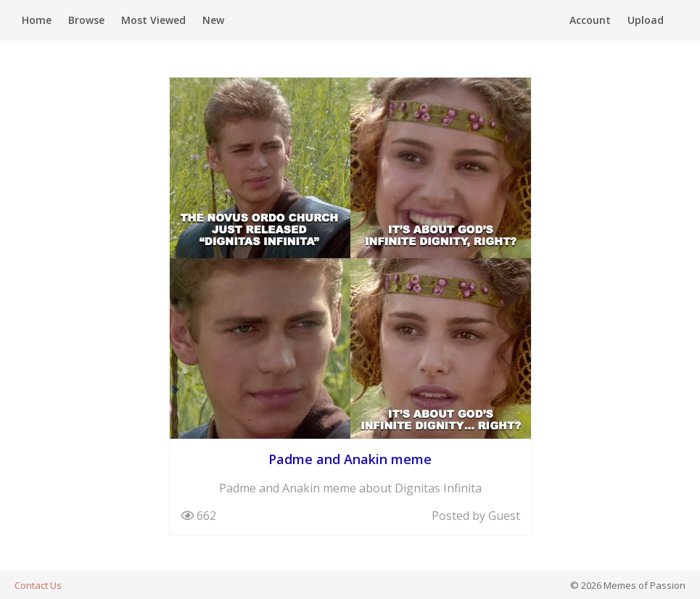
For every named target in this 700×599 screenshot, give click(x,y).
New (213, 20)
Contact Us (38, 585)
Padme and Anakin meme (350, 459)
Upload (646, 20)
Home (37, 20)
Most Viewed (153, 20)
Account (590, 20)
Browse (86, 20)
